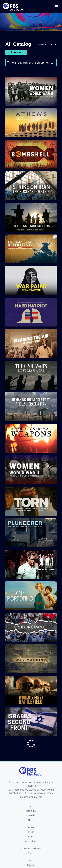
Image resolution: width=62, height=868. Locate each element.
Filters (16, 52)
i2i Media (37, 797)
